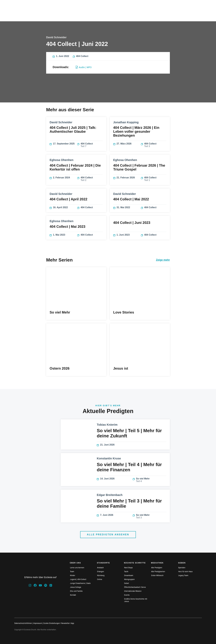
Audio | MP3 (84, 69)
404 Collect (81, 58)
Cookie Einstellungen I (52, 623)
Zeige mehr (163, 261)
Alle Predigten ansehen (108, 536)
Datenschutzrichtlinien (23, 623)
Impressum (38, 623)
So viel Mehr (150, 481)
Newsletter (65, 623)
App (73, 623)
